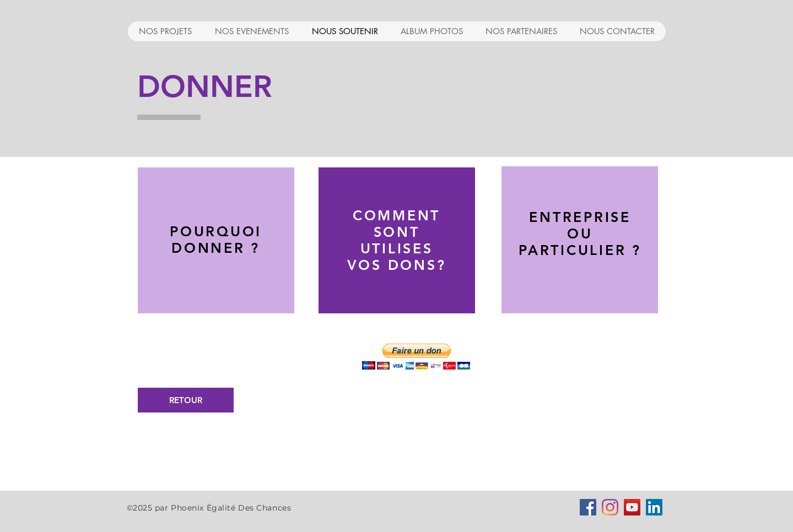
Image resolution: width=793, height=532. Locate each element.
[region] (216, 242)
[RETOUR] (186, 400)
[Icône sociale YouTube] (632, 507)
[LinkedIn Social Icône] (654, 507)
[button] (416, 357)
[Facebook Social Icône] (588, 507)
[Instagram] (610, 507)
